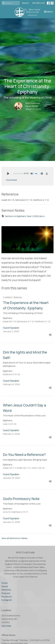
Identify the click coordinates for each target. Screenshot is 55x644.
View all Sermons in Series (15, 538)
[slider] (17, 174)
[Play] (8, 174)
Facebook (7, 597)
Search (25, 3)
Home (5, 583)
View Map (6, 626)
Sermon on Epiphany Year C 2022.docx (23, 216)
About (5, 586)
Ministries (6, 590)
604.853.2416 (39, 3)
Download (11, 180)
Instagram (7, 600)
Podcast (6, 593)
